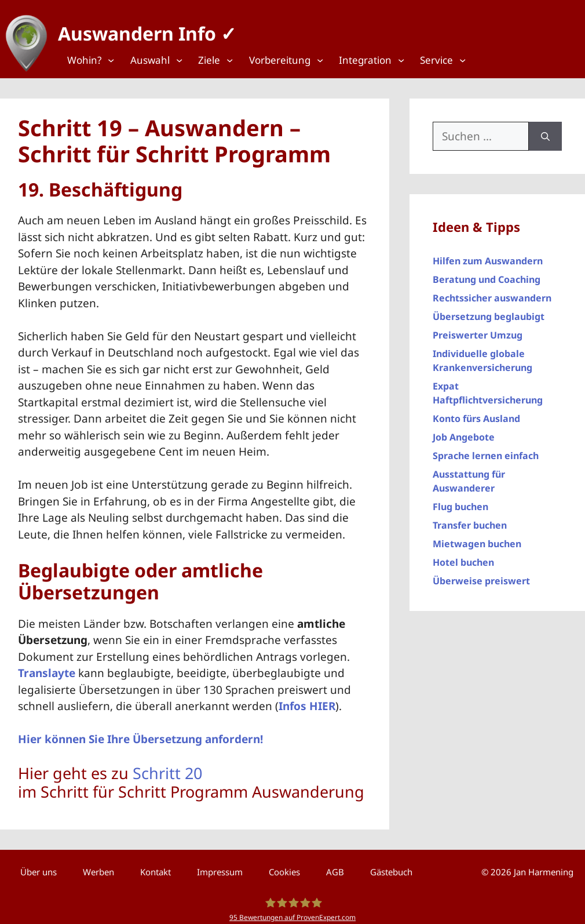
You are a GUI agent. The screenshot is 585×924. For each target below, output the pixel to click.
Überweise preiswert (481, 576)
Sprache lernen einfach (486, 450)
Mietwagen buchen (477, 539)
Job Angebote (464, 432)
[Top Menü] (95, 60)
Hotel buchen (463, 557)
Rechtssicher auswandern (492, 293)
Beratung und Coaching (487, 274)
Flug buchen (460, 501)
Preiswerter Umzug (478, 330)
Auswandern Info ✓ (142, 29)
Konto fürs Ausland (476, 413)
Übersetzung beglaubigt (489, 311)
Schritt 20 (167, 767)
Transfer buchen (470, 520)
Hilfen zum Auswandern (488, 256)
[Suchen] (545, 131)
